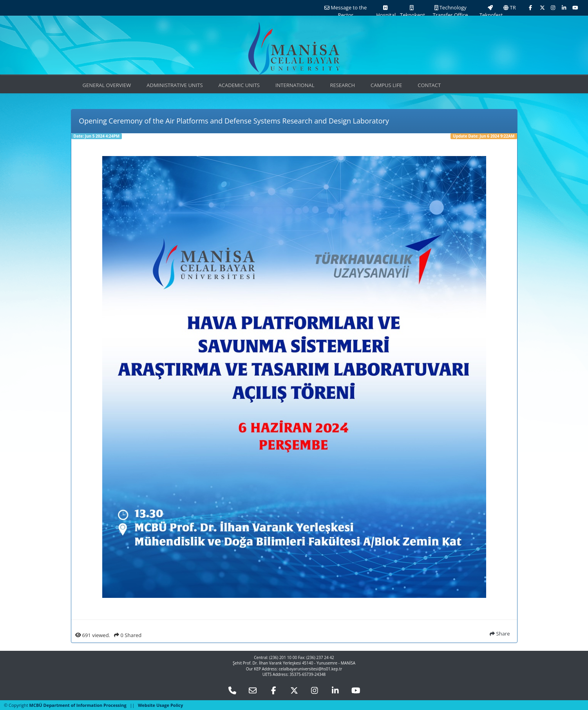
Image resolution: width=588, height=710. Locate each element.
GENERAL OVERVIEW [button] (107, 85)
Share (500, 634)
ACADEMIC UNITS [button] (239, 85)
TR (510, 7)
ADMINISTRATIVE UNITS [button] (175, 85)
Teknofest (491, 12)
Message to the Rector (346, 11)
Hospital (385, 12)
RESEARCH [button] (342, 85)
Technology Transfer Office (450, 11)
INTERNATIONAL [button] (295, 85)
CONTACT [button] (429, 85)
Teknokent (412, 12)
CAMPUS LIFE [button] (386, 85)
